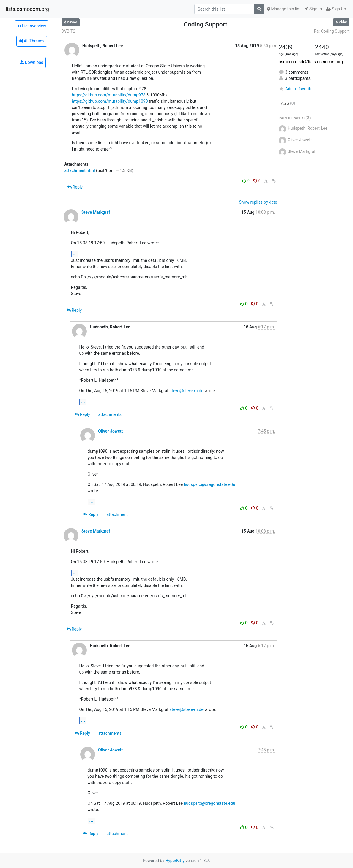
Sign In (313, 9)
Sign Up (336, 9)
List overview (32, 26)
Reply (75, 187)
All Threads (31, 41)
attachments (110, 414)
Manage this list (283, 9)
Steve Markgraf (96, 212)
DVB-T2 (68, 31)
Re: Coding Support (332, 31)
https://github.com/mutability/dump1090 (110, 101)
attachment (117, 514)
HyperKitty (175, 861)
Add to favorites (297, 89)
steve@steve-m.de (186, 391)
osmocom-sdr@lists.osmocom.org (311, 62)
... (75, 254)
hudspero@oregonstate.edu (210, 484)
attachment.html (80, 170)
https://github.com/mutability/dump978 (109, 95)
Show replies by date (258, 202)
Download (32, 62)
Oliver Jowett (110, 431)
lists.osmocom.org (27, 9)
